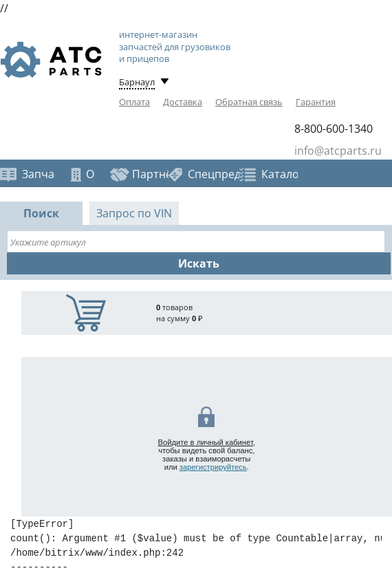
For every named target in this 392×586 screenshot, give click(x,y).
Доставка (183, 102)
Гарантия (316, 102)
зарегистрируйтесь (213, 467)
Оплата (134, 102)
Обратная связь (249, 102)
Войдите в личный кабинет (206, 442)
